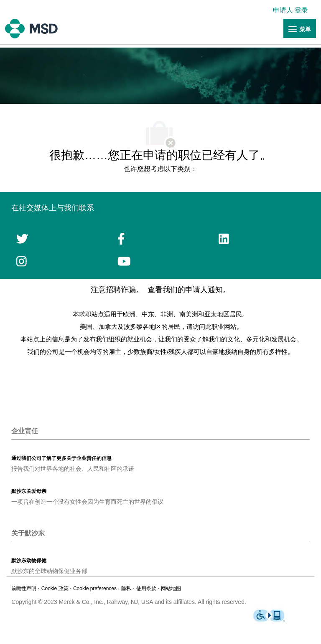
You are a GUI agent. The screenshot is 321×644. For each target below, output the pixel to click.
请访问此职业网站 (211, 327)
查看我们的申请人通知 (185, 290)
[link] (293, 10)
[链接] (300, 29)
